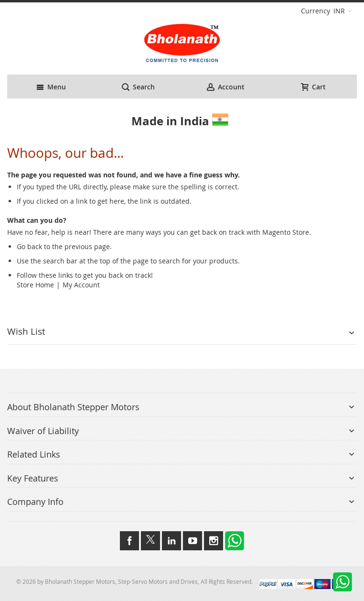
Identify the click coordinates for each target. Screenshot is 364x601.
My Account (81, 285)
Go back (29, 246)
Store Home (35, 285)
